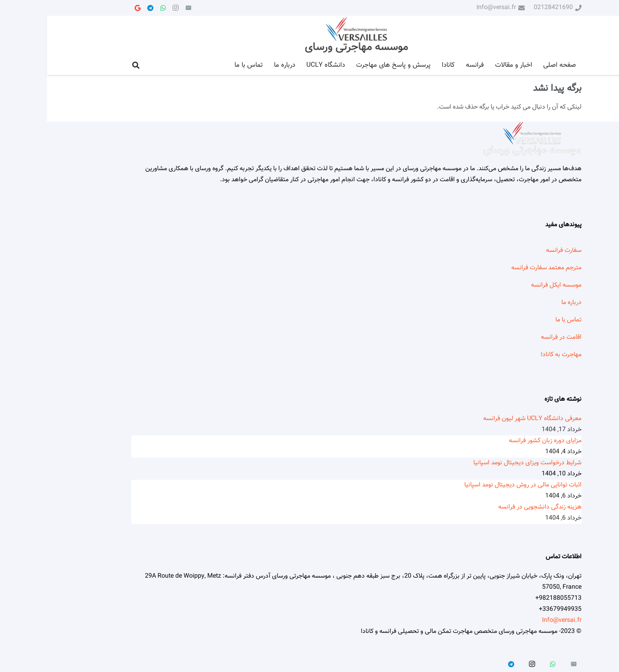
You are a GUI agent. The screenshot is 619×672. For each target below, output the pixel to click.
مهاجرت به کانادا (514, 355)
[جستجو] (89, 65)
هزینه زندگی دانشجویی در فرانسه (493, 507)
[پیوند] (309, 36)
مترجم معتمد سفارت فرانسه (499, 268)
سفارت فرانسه (517, 251)
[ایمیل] (141, 8)
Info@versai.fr (515, 620)
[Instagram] (129, 8)
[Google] (91, 8)
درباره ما (524, 303)
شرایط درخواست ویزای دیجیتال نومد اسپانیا (480, 463)
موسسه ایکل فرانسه (509, 285)
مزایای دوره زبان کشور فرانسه (498, 441)
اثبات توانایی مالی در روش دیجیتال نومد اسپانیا (476, 485)
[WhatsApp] (116, 8)
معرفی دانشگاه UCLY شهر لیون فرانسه (485, 419)
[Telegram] (103, 8)
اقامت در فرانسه (514, 337)
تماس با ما (521, 320)
